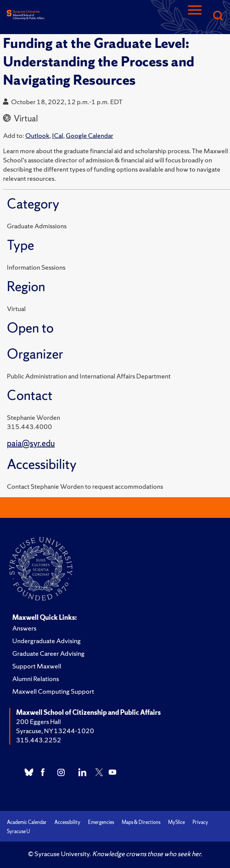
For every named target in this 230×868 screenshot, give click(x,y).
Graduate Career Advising (48, 653)
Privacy (200, 822)
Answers (24, 628)
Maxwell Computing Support (53, 691)
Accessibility (67, 822)
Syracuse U (18, 831)
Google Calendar (90, 135)
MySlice (176, 822)
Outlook (37, 135)
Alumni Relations (36, 679)
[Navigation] (195, 16)
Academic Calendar (27, 822)
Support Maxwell (37, 666)
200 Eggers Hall (38, 721)
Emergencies (101, 822)
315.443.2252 (39, 740)
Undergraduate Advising (46, 641)
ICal (58, 135)
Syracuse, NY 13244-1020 (55, 731)
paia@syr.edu (31, 443)
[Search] (218, 16)
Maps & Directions (141, 822)
